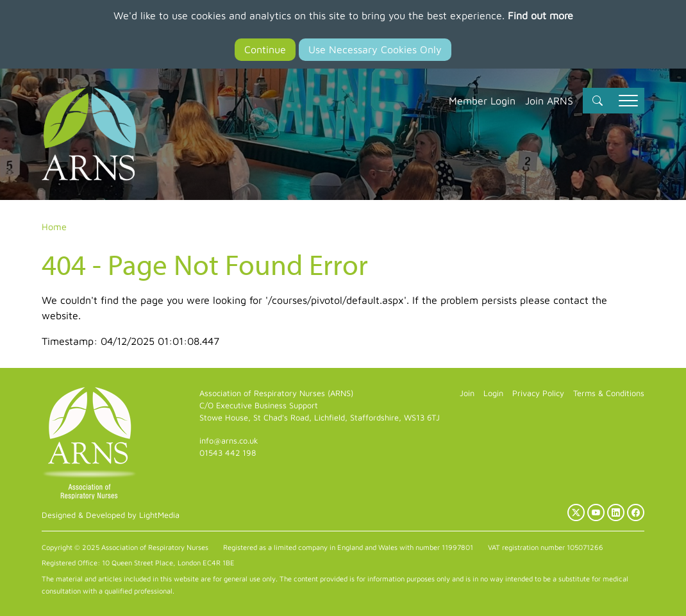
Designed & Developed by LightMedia (111, 515)
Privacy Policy (538, 393)
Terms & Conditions (609, 393)
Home (54, 227)
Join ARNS (549, 101)
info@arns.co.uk (229, 441)
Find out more (540, 15)
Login (493, 393)
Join (467, 393)
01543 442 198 (228, 453)
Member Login (482, 101)
